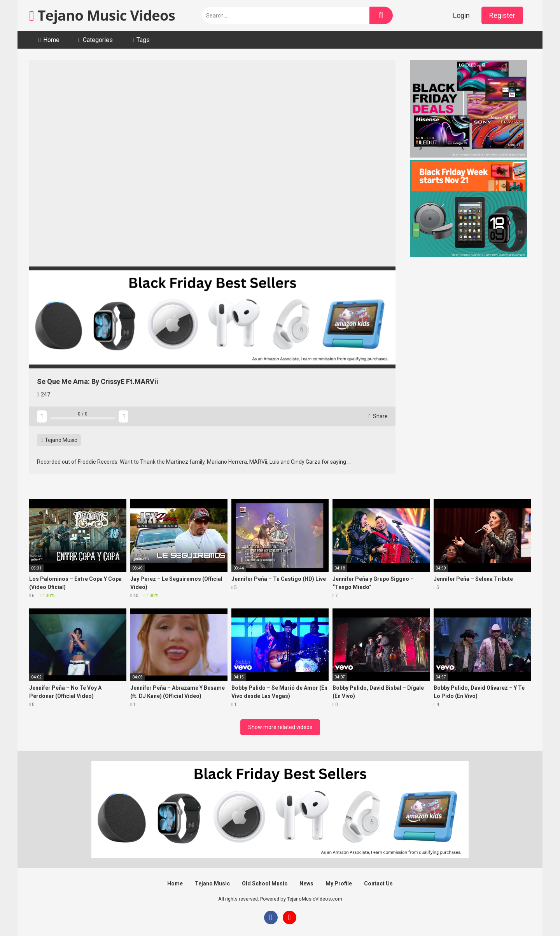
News (306, 883)
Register (502, 15)
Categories (98, 40)
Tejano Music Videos (102, 15)
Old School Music (265, 883)
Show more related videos (280, 727)
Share (378, 416)
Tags (143, 40)
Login (461, 15)
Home (51, 40)
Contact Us (378, 883)
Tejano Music (59, 440)
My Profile (339, 883)
